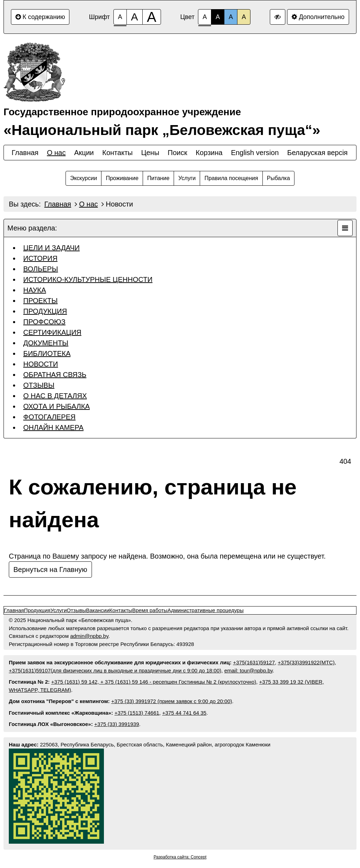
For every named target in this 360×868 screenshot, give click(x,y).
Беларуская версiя (317, 153)
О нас (56, 153)
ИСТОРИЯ (40, 258)
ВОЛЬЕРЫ (41, 269)
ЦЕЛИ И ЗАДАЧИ (51, 248)
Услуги (187, 178)
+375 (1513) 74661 (137, 713)
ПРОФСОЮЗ (44, 322)
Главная (25, 153)
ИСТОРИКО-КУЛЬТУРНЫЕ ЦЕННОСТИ (88, 279)
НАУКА (35, 290)
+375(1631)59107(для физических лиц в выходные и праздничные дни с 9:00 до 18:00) (115, 670)
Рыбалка (278, 178)
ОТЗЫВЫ (39, 385)
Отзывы (76, 610)
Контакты (117, 153)
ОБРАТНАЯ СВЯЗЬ (55, 375)
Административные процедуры (205, 610)
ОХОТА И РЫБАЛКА (57, 406)
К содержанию (40, 17)
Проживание (122, 178)
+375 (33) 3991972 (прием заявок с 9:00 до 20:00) (172, 701)
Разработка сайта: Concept (180, 857)
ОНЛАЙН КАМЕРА (53, 427)
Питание (158, 178)
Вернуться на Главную (50, 570)
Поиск (177, 153)
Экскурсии (83, 178)
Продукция (37, 610)
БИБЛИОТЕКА (47, 353)
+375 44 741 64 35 (184, 713)
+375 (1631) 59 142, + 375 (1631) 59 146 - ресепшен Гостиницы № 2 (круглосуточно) (154, 682)
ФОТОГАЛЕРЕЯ (49, 417)
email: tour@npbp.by (249, 670)
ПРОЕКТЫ (41, 301)
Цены (150, 153)
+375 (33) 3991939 (117, 724)
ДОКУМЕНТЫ (46, 343)
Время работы (150, 610)
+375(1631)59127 (254, 662)
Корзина (209, 153)
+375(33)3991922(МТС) (306, 662)
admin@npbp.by (89, 636)
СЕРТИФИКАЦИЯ (52, 332)
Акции (84, 153)
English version (255, 153)
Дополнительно (318, 17)
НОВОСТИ (41, 364)
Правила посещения (231, 178)
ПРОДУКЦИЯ (45, 311)
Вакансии (98, 610)
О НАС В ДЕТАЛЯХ (55, 396)
